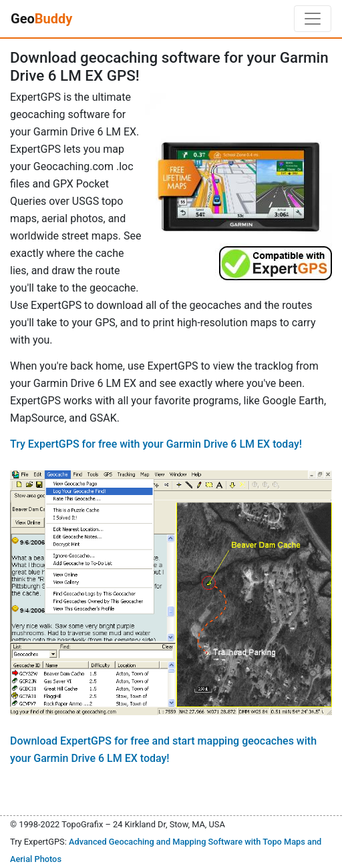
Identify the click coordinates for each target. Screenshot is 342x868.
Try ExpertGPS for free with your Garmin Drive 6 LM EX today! (156, 444)
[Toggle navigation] (313, 19)
